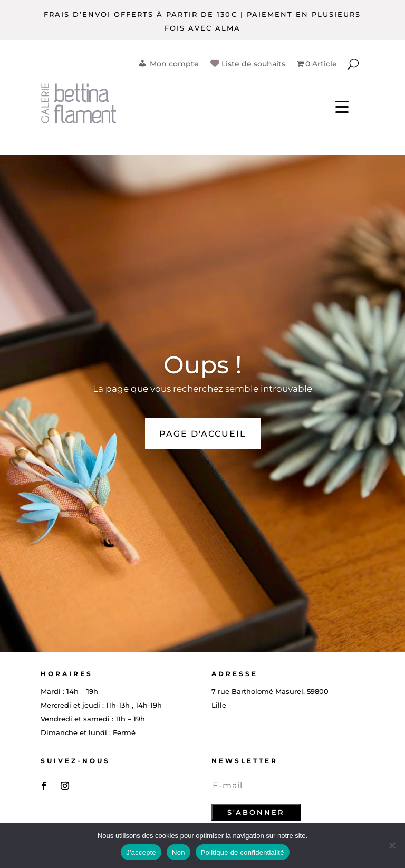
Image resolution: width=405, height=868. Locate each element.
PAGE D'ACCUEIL (203, 434)
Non (179, 852)
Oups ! (202, 365)
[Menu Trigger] (342, 106)
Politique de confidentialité (243, 852)
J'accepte (141, 852)
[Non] (392, 845)
